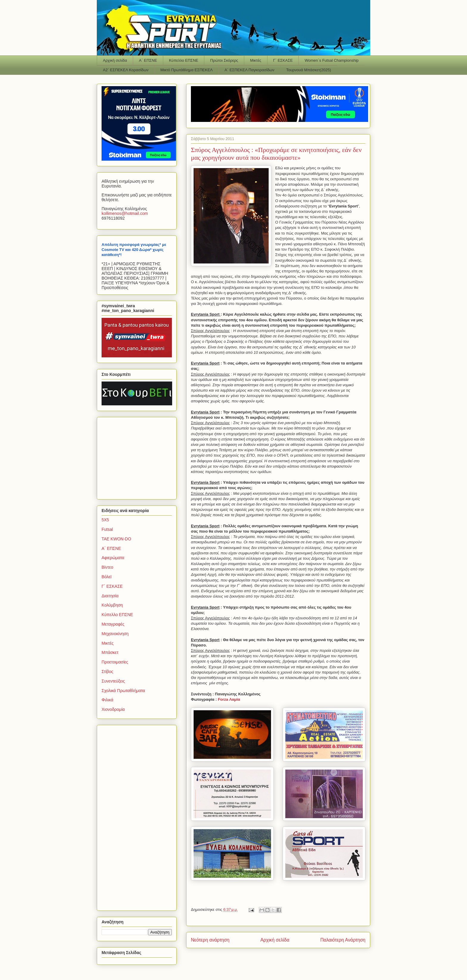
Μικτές (256, 60)
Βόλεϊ (106, 577)
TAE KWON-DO (116, 539)
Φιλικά (107, 700)
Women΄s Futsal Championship (332, 60)
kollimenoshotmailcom (125, 213)
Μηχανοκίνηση (115, 634)
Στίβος (107, 672)
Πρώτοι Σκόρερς (224, 60)
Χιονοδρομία (113, 709)
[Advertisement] (139, 457)
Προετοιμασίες (115, 662)
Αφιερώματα (113, 558)
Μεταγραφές (113, 624)
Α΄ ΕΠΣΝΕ (148, 60)
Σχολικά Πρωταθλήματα (123, 691)
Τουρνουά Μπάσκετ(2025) (309, 70)
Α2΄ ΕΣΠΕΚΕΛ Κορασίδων (126, 70)
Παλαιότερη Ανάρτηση (343, 940)
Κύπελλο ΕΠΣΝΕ (183, 60)
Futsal (107, 529)
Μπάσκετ (110, 652)
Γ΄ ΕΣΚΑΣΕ (283, 60)
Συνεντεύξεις (113, 681)
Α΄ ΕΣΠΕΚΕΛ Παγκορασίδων (249, 70)
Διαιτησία (110, 596)
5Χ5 (105, 520)
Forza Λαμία (229, 699)
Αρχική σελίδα (115, 60)
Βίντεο (107, 567)
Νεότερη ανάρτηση (210, 940)
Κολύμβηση (112, 605)
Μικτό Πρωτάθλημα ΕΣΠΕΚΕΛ (186, 70)
